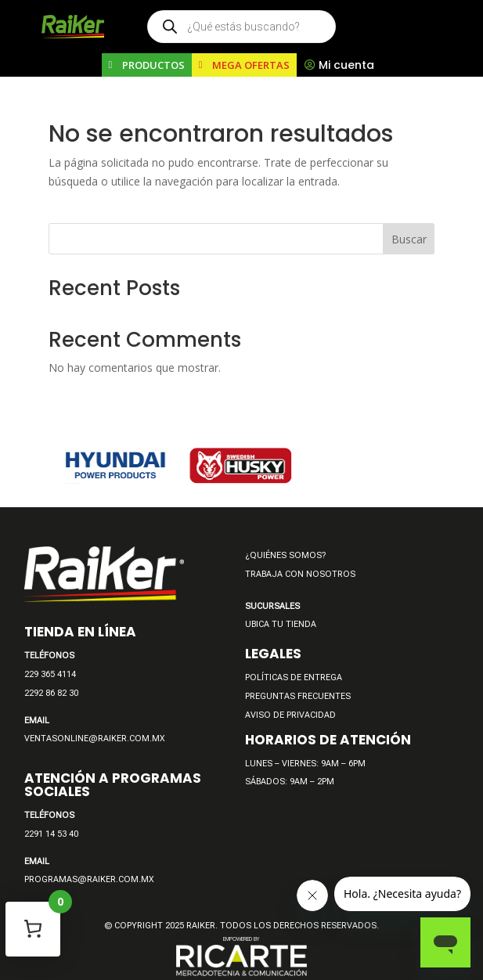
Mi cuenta (346, 65)
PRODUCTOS (153, 65)
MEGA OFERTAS (251, 65)
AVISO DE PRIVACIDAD (290, 715)
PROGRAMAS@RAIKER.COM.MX (89, 879)
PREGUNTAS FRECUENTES (298, 696)
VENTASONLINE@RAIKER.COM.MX (95, 739)
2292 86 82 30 (51, 693)
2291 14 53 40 (51, 834)
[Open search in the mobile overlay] (241, 27)
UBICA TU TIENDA (281, 624)
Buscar (409, 239)
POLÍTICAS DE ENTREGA (294, 677)
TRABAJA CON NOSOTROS (300, 574)
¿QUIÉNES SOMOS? (285, 555)
